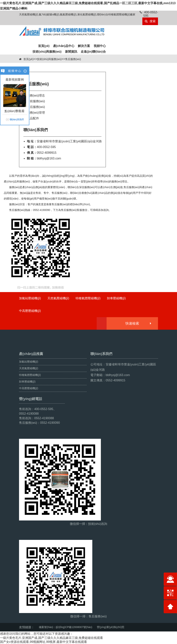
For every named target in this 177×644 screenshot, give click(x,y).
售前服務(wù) (36, 101)
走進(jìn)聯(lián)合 (93, 52)
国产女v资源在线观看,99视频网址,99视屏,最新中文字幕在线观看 (43, 642)
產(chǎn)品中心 (64, 46)
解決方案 (84, 46)
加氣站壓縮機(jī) (30, 298)
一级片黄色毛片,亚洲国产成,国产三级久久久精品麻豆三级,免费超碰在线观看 (51, 638)
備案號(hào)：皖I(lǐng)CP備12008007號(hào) (65, 627)
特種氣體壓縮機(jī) (88, 298)
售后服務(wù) (73, 59)
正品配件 (33, 118)
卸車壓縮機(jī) (116, 298)
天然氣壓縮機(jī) (58, 298)
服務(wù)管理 (36, 113)
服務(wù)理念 (36, 95)
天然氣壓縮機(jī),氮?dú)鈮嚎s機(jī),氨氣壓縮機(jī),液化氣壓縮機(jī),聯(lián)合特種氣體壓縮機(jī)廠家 (77, 14)
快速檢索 (138, 323)
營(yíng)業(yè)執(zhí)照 (111, 627)
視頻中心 (100, 46)
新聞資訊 (71, 52)
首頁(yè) (44, 46)
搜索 (150, 21)
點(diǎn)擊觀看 (15, 111)
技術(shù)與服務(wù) (47, 52)
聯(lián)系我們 (17, 120)
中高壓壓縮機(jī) (30, 311)
